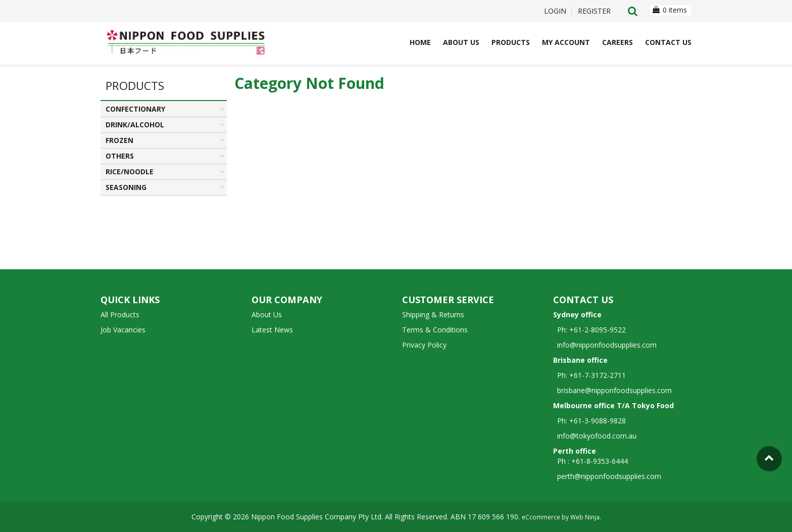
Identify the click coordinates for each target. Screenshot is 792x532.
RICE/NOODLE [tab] (130, 172)
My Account (566, 42)
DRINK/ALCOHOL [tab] (135, 125)
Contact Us (668, 42)
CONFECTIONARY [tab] (135, 109)
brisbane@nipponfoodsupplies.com (612, 390)
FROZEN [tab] (119, 140)
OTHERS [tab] (120, 156)
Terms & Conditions (435, 330)
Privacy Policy (424, 345)
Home (420, 42)
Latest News (272, 330)
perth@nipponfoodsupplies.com (609, 476)
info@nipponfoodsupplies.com (605, 345)
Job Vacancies (123, 330)
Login (555, 11)
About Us (461, 42)
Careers (617, 42)
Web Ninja (585, 517)
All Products (120, 315)
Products (511, 42)
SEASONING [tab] (126, 187)
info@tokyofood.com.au (597, 436)
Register (594, 11)
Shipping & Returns (433, 315)
